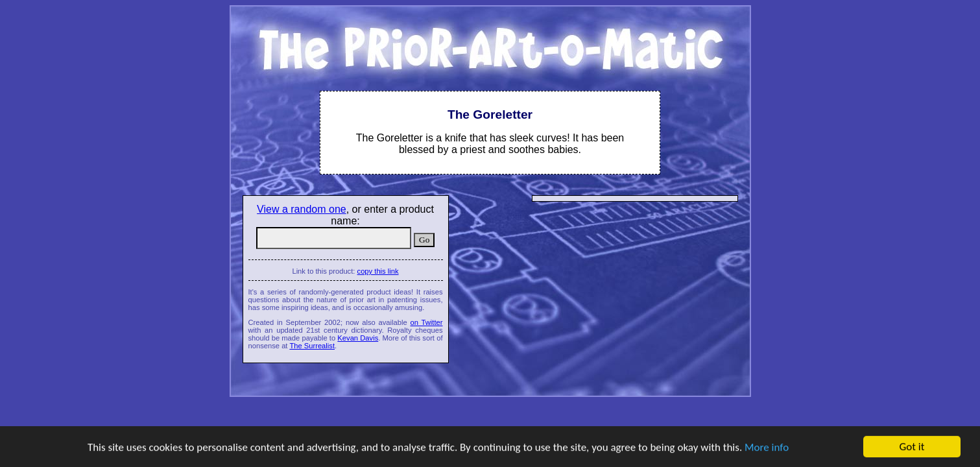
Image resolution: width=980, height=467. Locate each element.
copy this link (378, 271)
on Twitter (427, 322)
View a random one (302, 209)
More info (767, 447)
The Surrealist (312, 346)
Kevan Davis (358, 338)
